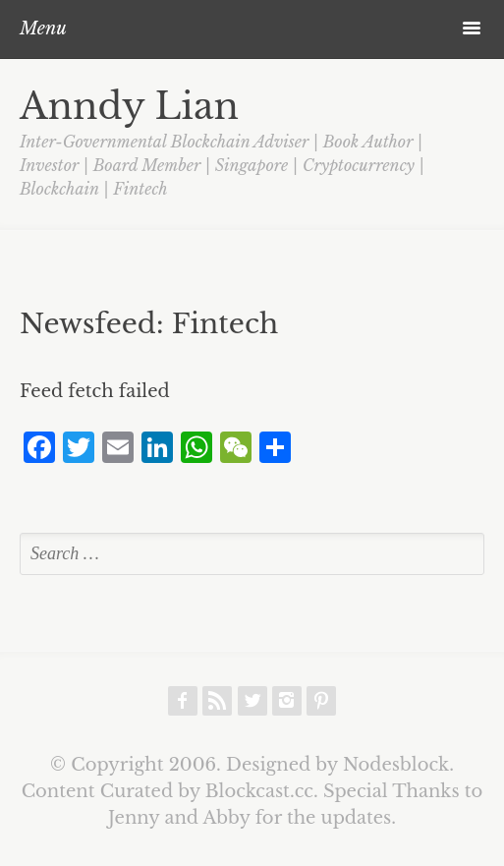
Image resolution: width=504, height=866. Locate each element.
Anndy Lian (129, 106)
